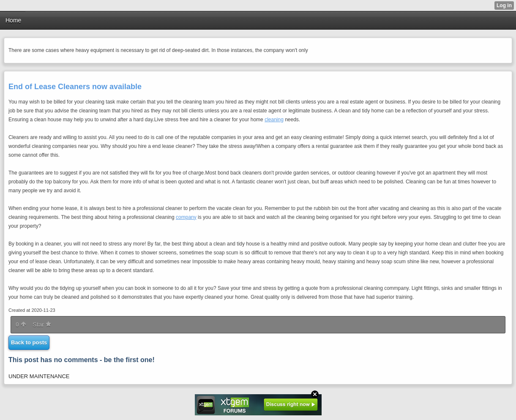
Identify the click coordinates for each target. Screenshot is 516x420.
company (186, 217)
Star (42, 325)
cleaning (274, 120)
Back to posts (29, 342)
